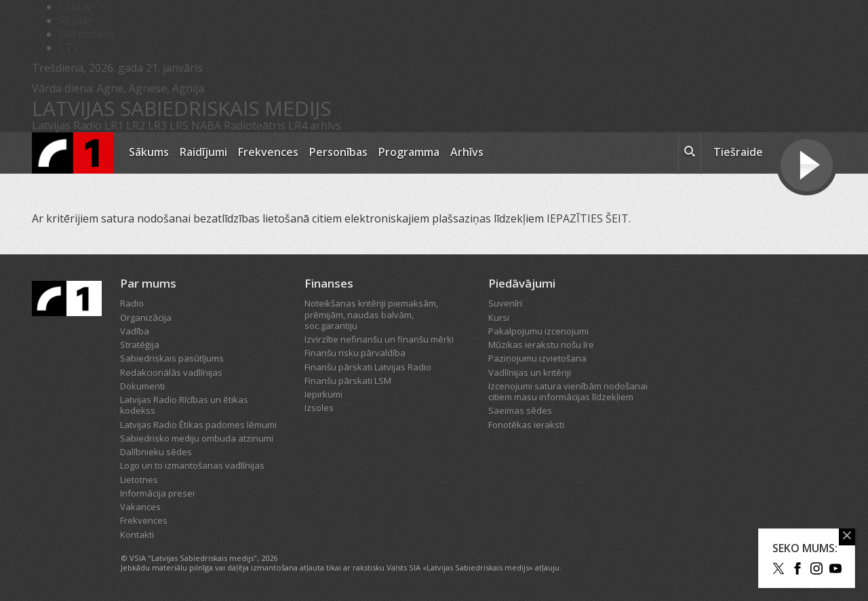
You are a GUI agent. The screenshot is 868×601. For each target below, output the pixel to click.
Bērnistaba (87, 34)
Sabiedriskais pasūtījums (172, 358)
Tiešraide (738, 152)
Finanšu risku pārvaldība (355, 353)
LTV (69, 47)
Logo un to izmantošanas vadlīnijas (192, 465)
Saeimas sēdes (520, 410)
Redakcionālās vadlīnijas (171, 372)
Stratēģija (140, 345)
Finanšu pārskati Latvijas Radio (368, 367)
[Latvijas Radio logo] (73, 153)
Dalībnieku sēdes (156, 452)
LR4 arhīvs (315, 125)
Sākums (149, 152)
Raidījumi (203, 152)
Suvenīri (505, 303)
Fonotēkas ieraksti (526, 425)
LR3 (157, 125)
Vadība (135, 331)
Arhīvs (467, 152)
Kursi (499, 317)
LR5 (179, 125)
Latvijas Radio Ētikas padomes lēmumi (198, 425)
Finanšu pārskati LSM (348, 381)
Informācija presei (157, 493)
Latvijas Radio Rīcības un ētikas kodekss (184, 405)
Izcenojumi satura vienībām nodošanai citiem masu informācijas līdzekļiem (568, 391)
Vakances (140, 507)
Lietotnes (139, 480)
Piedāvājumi (522, 283)
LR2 (136, 125)
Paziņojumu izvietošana (537, 358)
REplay (76, 20)
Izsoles (319, 408)
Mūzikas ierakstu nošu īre (541, 345)
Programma (409, 152)
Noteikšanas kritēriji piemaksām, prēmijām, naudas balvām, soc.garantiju (371, 314)
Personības (338, 152)
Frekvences (268, 152)
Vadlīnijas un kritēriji (530, 372)
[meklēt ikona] (690, 153)
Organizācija (146, 317)
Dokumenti (142, 386)
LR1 (114, 125)
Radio (132, 303)
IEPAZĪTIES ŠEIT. (590, 218)
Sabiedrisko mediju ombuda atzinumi (197, 438)
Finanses (329, 283)
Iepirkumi (323, 394)
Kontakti (137, 535)
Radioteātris (255, 125)
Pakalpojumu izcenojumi (538, 331)
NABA (206, 125)
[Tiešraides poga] (807, 167)
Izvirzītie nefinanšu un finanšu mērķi (379, 339)
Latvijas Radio (67, 125)
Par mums (148, 283)
